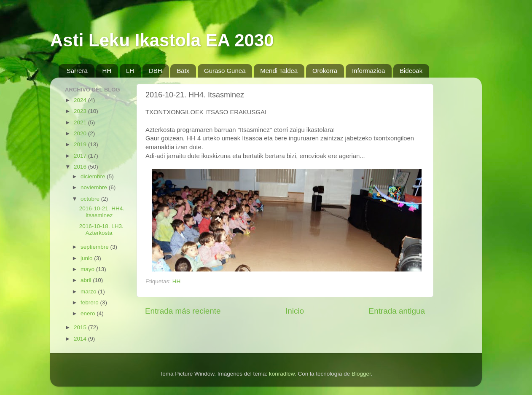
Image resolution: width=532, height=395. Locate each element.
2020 (81, 133)
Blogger (361, 374)
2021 (81, 122)
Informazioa (368, 71)
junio (87, 258)
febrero (90, 302)
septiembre (95, 247)
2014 (81, 339)
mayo (88, 269)
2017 (81, 156)
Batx (183, 71)
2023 (81, 111)
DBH (156, 71)
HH (107, 71)
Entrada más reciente (183, 311)
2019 (81, 144)
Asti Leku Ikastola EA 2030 (162, 40)
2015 (81, 327)
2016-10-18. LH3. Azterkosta (101, 230)
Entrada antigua (397, 311)
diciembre (94, 176)
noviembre (95, 187)
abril (87, 280)
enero (89, 313)
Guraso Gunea (225, 71)
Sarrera (77, 71)
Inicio (295, 311)
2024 (81, 100)
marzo (89, 292)
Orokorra (325, 71)
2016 (81, 167)
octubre (91, 199)
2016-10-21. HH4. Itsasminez (102, 212)
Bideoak (411, 71)
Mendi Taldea (279, 71)
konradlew (282, 374)
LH (130, 71)
